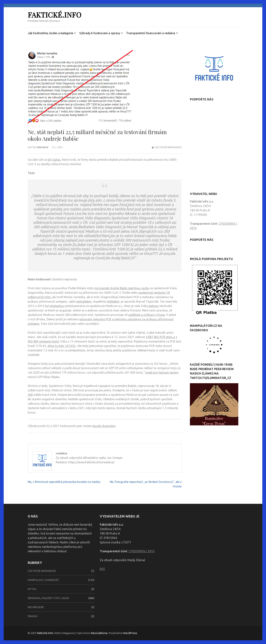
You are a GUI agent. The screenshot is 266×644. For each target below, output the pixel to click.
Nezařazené (36, 607)
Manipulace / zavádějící (43, 580)
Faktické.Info (55, 15)
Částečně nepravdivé (168, 147)
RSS (102, 569)
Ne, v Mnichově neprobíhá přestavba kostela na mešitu (64, 482)
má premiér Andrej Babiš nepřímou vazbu (122, 288)
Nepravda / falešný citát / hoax (48, 598)
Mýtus (32, 589)
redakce (43, 147)
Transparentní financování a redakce (151, 33)
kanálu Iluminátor (104, 426)
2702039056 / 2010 (141, 551)
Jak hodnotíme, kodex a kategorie (50, 33)
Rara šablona (99, 633)
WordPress (130, 633)
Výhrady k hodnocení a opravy (100, 33)
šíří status (54, 160)
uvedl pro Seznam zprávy (162, 372)
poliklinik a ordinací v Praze (147, 315)
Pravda (33, 616)
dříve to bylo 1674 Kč (62, 346)
